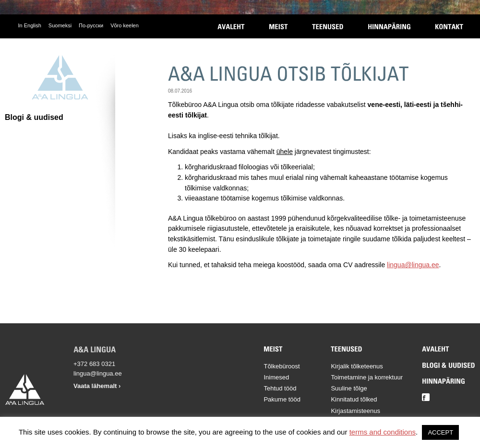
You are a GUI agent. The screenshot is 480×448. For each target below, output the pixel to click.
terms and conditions (383, 432)
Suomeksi (60, 25)
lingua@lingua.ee (413, 265)
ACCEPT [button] (440, 432)
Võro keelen (125, 25)
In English (30, 25)
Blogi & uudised (34, 117)
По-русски (91, 25)
